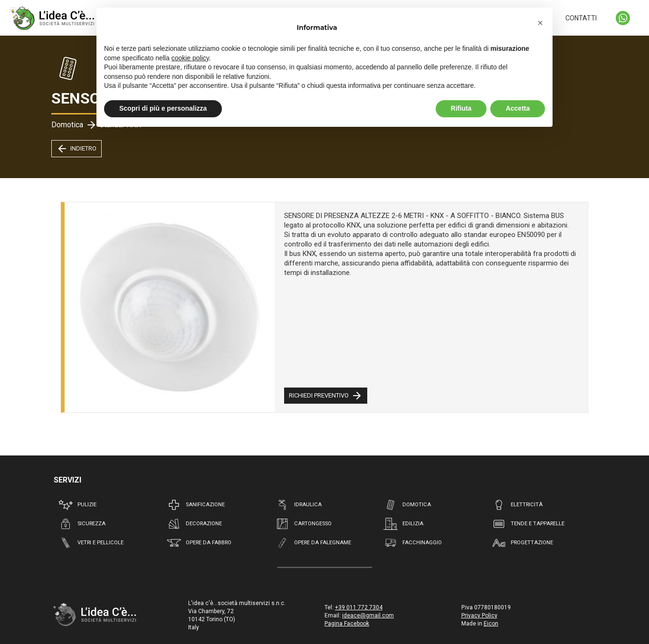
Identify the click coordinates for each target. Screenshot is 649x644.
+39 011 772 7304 (359, 607)
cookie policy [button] (190, 58)
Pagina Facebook (347, 624)
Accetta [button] (518, 108)
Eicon (491, 624)
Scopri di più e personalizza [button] (163, 108)
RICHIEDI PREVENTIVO (326, 396)
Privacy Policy (479, 616)
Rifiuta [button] (461, 108)
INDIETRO (76, 149)
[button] (540, 23)
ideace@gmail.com (368, 616)
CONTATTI (581, 18)
